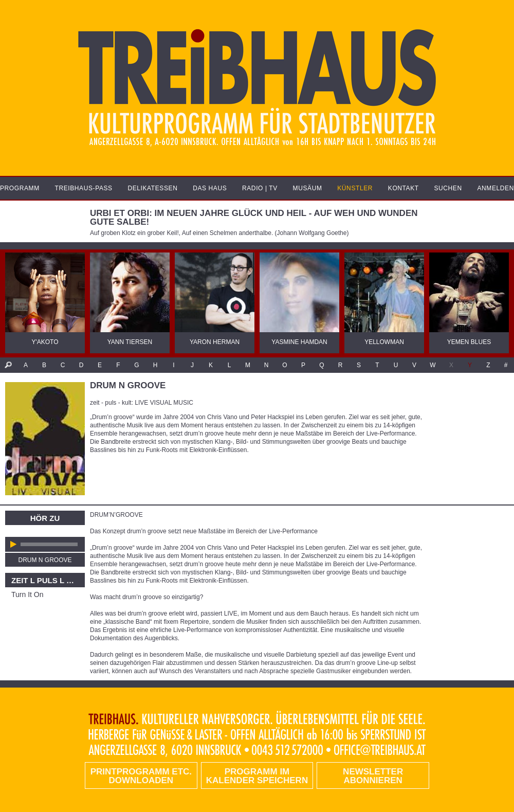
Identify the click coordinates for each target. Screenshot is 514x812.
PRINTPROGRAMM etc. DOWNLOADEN (141, 776)
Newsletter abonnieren (373, 776)
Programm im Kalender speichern (257, 776)
